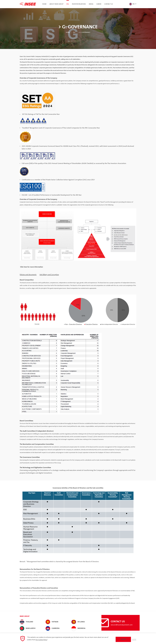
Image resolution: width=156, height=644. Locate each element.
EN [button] (131, 4)
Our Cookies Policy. (42, 640)
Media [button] (91, 4)
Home (44, 4)
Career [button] (99, 4)
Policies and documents (28, 275)
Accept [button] (123, 639)
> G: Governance (85, 32)
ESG (74, 32)
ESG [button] (68, 4)
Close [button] (134, 639)
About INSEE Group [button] (56, 4)
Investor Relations (79, 4)
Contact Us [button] (109, 4)
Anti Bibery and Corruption (49, 275)
